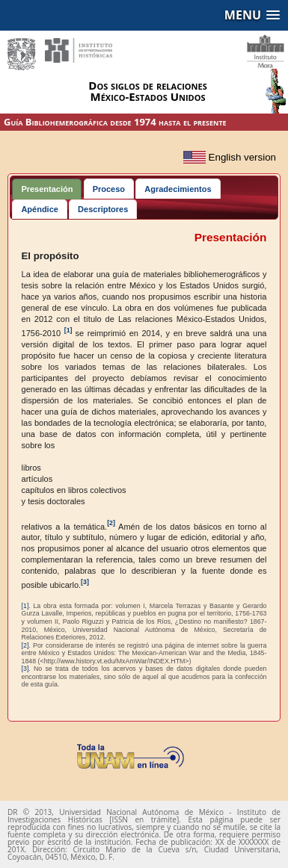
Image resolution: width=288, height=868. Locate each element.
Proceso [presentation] (109, 189)
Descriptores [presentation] (103, 209)
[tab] (47, 189)
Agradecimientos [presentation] (178, 189)
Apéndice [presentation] (40, 209)
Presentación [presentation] (47, 189)
